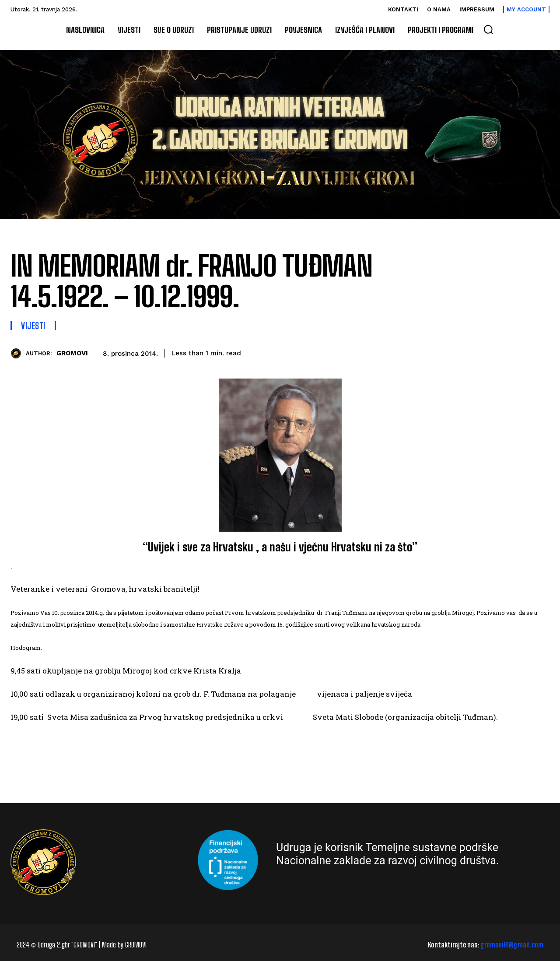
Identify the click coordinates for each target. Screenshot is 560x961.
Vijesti (33, 326)
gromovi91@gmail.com (512, 945)
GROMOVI (72, 353)
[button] (488, 29)
